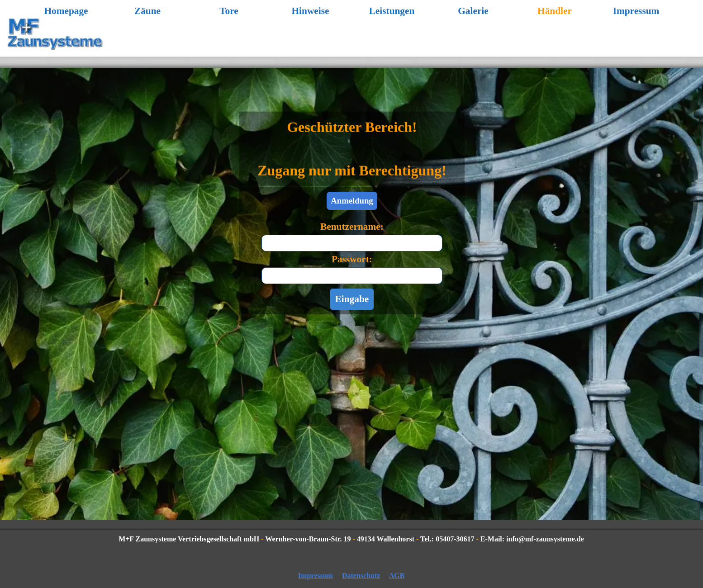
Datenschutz (361, 576)
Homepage (66, 11)
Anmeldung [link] (352, 201)
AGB (397, 576)
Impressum (636, 11)
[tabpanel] (352, 123)
